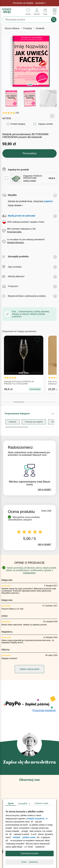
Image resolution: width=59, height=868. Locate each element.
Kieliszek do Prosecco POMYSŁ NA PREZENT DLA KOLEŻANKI (23, 309)
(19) (11, 61)
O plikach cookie (41, 803)
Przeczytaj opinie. (14, 180)
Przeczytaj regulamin (44, 659)
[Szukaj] (27, 20)
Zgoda (11, 803)
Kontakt (7, 794)
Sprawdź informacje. (16, 191)
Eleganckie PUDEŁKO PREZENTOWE (33, 127)
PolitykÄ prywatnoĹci (37, 819)
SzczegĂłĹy (24, 804)
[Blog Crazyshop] (30, 759)
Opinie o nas (10, 787)
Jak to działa (44, 438)
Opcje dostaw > (15, 154)
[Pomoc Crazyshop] (30, 779)
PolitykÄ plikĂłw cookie (24, 837)
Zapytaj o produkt (46, 72)
